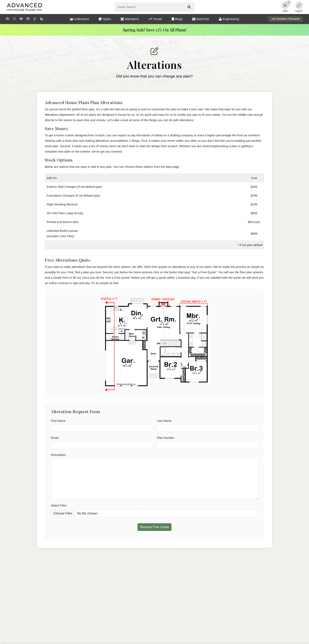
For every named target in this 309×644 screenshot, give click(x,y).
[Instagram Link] (14, 19)
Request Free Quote (155, 527)
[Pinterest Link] (8, 19)
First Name (58, 421)
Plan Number (166, 438)
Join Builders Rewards (285, 19)
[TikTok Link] (35, 19)
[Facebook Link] (28, 19)
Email (55, 438)
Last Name (164, 421)
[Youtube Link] (21, 19)
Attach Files (59, 505)
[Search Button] (189, 7)
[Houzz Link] (42, 19)
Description (58, 455)
